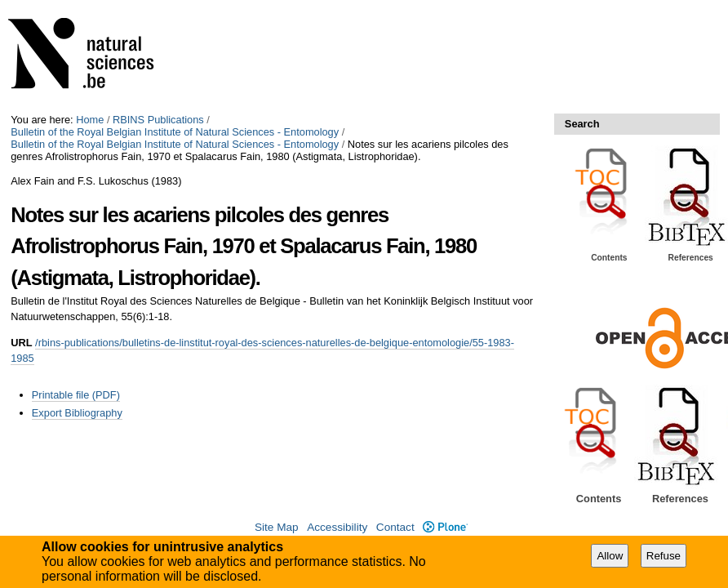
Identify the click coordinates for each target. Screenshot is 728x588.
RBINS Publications (158, 120)
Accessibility (337, 527)
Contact (395, 527)
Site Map (277, 527)
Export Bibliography (77, 413)
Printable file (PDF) (76, 395)
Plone (445, 527)
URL (21, 343)
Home (90, 120)
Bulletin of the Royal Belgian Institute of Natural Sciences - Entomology (175, 132)
